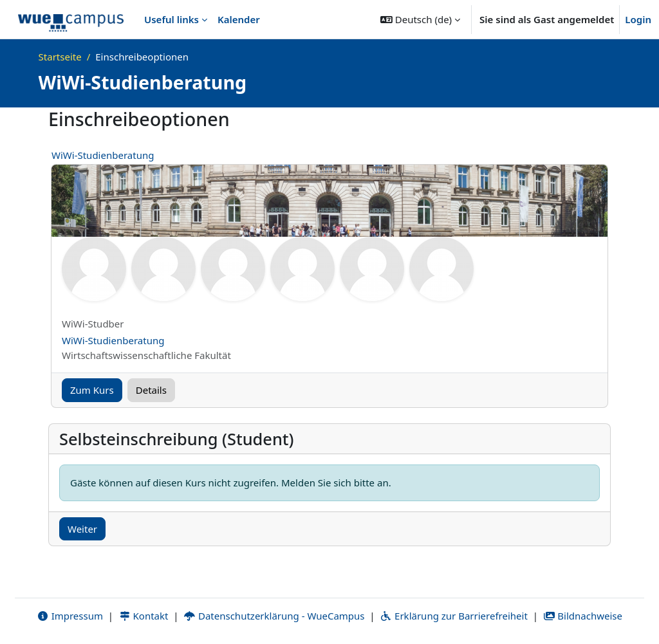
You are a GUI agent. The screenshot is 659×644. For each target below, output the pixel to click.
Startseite (60, 57)
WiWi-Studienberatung (103, 155)
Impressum (70, 616)
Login (638, 19)
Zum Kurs (92, 390)
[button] (420, 19)
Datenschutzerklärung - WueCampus (274, 616)
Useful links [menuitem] (172, 19)
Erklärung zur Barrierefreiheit (453, 616)
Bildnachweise (583, 616)
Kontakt (144, 616)
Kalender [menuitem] (239, 19)
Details (151, 390)
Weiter (82, 529)
